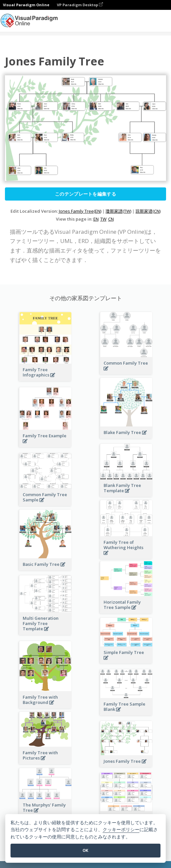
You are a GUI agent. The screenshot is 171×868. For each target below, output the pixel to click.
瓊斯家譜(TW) (118, 211)
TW (103, 219)
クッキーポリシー (121, 830)
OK (85, 850)
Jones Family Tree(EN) (80, 211)
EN (96, 219)
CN (111, 219)
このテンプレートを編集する (85, 194)
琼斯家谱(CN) (148, 211)
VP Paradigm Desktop (80, 5)
